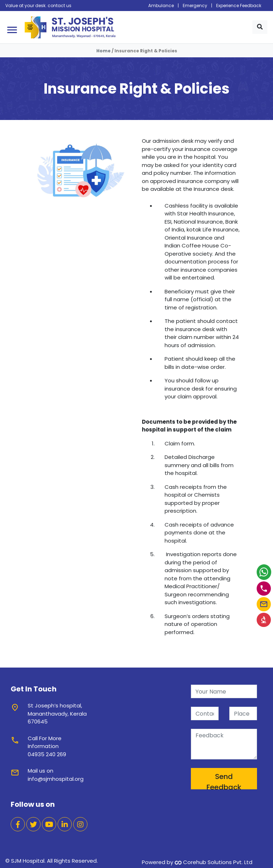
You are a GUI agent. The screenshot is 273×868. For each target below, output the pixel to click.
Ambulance (161, 6)
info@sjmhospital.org (56, 779)
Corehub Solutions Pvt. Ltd (213, 862)
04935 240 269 (47, 754)
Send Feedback (224, 780)
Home (103, 51)
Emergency (195, 6)
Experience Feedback (239, 6)
